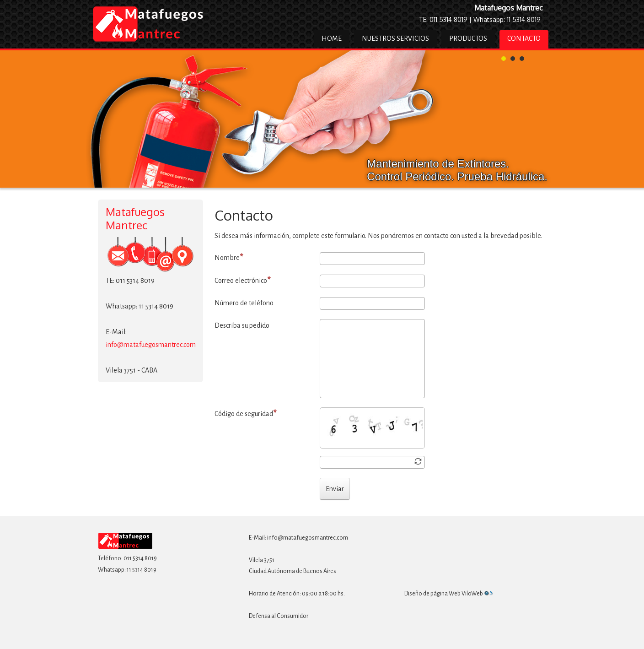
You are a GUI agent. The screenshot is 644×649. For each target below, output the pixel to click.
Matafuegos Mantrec (509, 8)
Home (332, 38)
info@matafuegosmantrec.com (151, 345)
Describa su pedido (242, 325)
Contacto (524, 38)
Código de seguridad (246, 414)
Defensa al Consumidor (279, 616)
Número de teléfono (244, 303)
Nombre (229, 257)
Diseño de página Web (432, 594)
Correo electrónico (243, 280)
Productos (468, 38)
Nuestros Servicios (395, 38)
